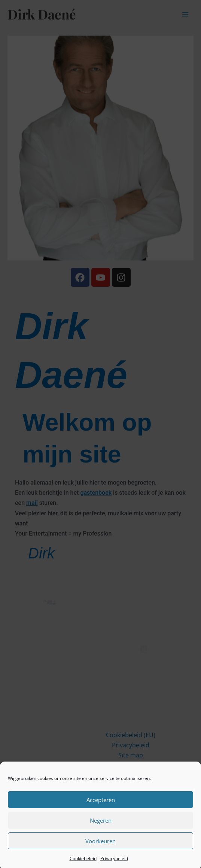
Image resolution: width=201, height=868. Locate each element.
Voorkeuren (100, 845)
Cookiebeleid (83, 863)
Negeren (101, 825)
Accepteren (101, 804)
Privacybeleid (114, 863)
